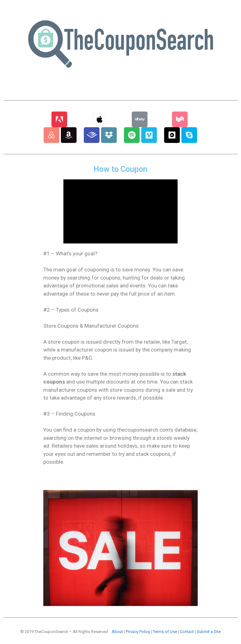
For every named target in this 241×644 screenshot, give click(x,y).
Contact (187, 632)
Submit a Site (209, 632)
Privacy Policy (138, 632)
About (117, 632)
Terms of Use (165, 632)
